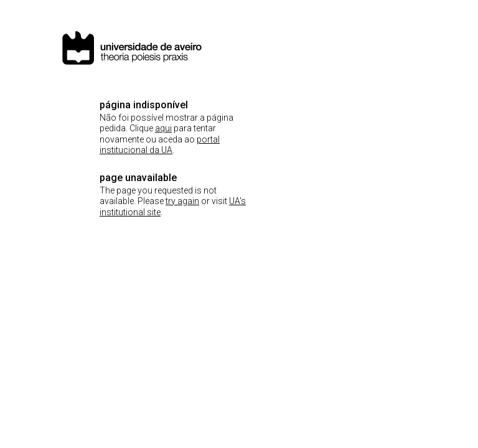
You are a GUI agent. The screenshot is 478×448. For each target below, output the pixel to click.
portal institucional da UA (160, 145)
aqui (163, 128)
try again (182, 201)
